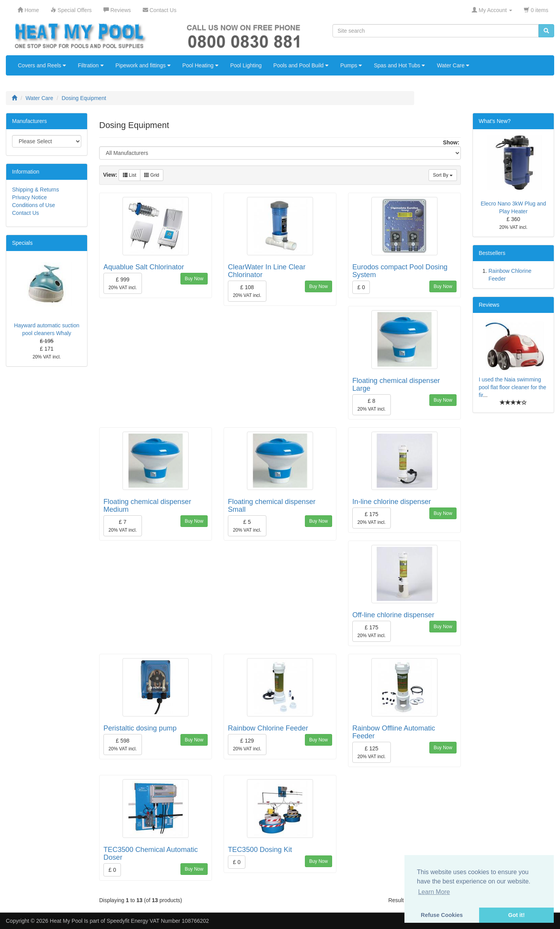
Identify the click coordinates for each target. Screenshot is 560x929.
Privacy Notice (29, 197)
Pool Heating (200, 65)
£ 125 (372, 752)
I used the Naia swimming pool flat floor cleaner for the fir (513, 387)
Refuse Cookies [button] (442, 915)
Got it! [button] (516, 915)
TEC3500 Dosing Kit (260, 850)
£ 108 (247, 291)
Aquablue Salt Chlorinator (144, 267)
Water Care (453, 65)
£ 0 (361, 287)
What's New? (495, 121)
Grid (152, 175)
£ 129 (247, 745)
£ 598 (123, 745)
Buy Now (194, 279)
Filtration (91, 65)
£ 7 (123, 526)
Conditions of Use (34, 205)
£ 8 (372, 405)
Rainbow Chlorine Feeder (268, 728)
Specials (22, 243)
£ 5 (247, 526)
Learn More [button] (434, 892)
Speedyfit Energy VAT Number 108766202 (158, 921)
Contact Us (25, 213)
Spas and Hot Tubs (399, 65)
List (129, 175)
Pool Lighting (246, 65)
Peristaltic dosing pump (140, 728)
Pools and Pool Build (301, 65)
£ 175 (372, 518)
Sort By (443, 175)
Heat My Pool (66, 921)
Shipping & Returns (36, 190)
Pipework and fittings (143, 65)
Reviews (489, 305)
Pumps (351, 65)
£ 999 (123, 283)
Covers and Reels (42, 65)
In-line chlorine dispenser (392, 502)
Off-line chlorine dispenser (393, 615)
